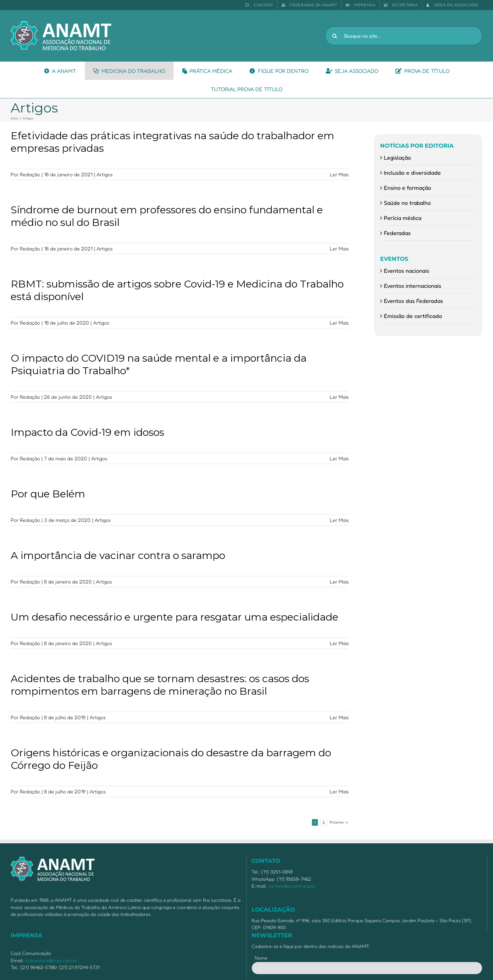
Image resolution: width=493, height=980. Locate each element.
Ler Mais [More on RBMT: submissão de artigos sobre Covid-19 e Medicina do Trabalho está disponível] (339, 323)
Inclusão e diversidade (412, 172)
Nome (261, 958)
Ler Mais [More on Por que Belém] (339, 520)
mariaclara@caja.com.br (51, 960)
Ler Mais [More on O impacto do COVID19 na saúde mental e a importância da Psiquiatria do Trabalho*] (339, 397)
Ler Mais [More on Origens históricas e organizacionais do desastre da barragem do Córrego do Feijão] (339, 791)
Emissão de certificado (413, 316)
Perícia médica (403, 218)
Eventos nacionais (407, 271)
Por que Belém (48, 494)
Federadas (397, 233)
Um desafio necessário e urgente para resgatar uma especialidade (174, 617)
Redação (30, 174)
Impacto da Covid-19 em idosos (87, 432)
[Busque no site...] (404, 36)
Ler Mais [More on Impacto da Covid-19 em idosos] (339, 458)
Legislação (397, 157)
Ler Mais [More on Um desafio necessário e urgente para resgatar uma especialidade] (339, 643)
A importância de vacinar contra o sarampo (118, 555)
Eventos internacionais (413, 286)
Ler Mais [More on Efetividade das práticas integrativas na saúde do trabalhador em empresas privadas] (339, 174)
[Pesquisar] (335, 36)
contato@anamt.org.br (292, 886)
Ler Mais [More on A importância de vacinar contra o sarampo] (339, 582)
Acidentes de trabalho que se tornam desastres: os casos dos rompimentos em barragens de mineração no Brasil (160, 685)
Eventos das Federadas (413, 301)
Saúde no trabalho (407, 203)
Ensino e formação (407, 188)
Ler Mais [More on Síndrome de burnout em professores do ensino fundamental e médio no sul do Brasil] (339, 249)
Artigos (105, 174)
